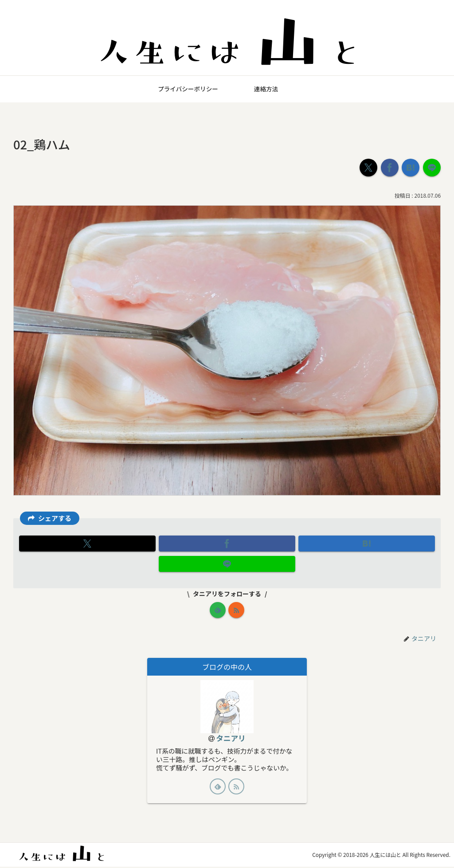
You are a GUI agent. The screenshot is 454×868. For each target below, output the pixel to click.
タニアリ (231, 738)
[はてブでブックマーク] (411, 168)
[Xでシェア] (368, 168)
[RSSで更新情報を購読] (236, 610)
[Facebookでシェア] (390, 168)
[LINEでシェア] (432, 168)
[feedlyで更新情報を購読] (218, 610)
